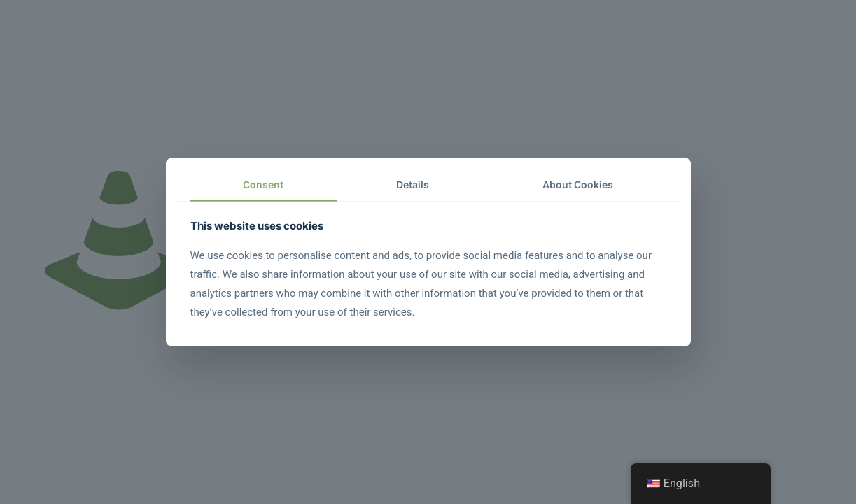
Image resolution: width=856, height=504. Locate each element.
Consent (263, 184)
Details (413, 184)
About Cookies (578, 184)
